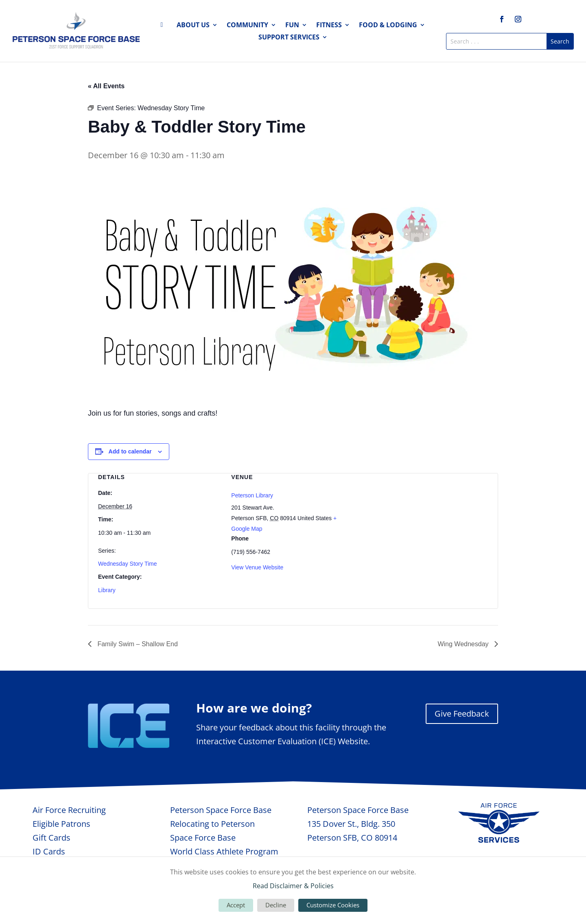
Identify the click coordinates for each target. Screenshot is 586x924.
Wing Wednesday (464, 644)
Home (164, 26)
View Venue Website (257, 567)
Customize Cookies (333, 905)
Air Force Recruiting (69, 810)
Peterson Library (252, 495)
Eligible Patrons (61, 824)
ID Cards (49, 851)
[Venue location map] (426, 516)
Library (107, 590)
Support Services (289, 38)
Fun (292, 26)
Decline (276, 905)
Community (247, 26)
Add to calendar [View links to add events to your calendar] (130, 451)
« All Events (106, 86)
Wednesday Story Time (127, 564)
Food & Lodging (388, 26)
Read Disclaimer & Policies (293, 886)
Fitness (329, 26)
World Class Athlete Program (224, 851)
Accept (236, 905)
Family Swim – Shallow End (137, 644)
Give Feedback (462, 714)
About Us (193, 26)
